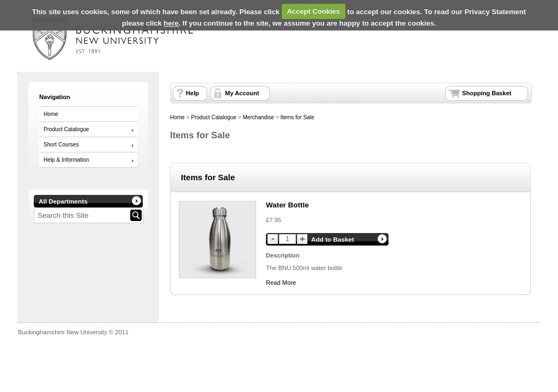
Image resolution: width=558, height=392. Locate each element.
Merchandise (258, 117)
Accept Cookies (313, 11)
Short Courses (61, 145)
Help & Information (66, 160)
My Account (242, 93)
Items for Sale (298, 117)
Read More (281, 283)
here (171, 23)
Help (192, 93)
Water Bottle (287, 205)
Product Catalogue (66, 129)
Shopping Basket (487, 93)
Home (51, 114)
